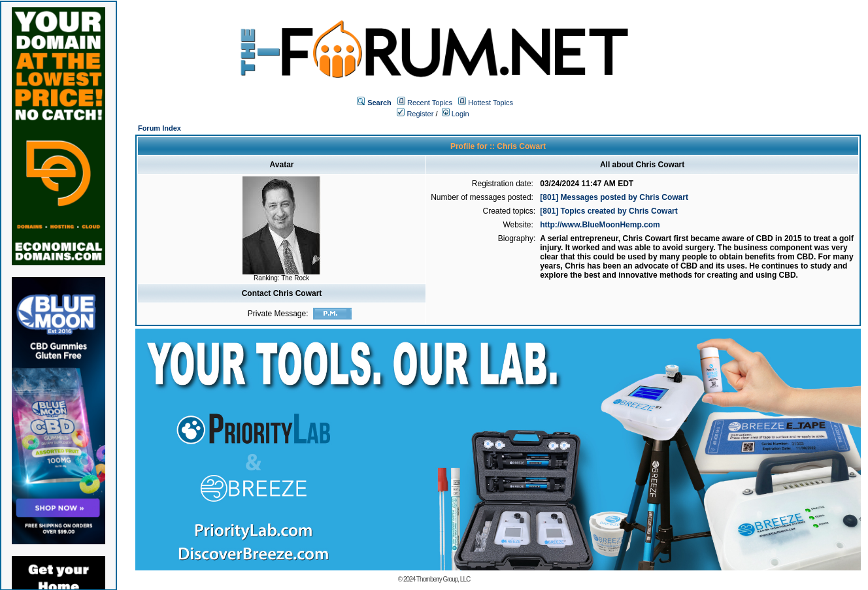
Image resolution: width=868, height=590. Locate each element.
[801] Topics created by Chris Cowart (609, 211)
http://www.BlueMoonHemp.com (600, 225)
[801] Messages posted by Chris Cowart (614, 197)
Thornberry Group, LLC (443, 579)
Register (415, 114)
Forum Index (159, 128)
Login (456, 114)
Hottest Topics (491, 103)
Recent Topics (430, 103)
